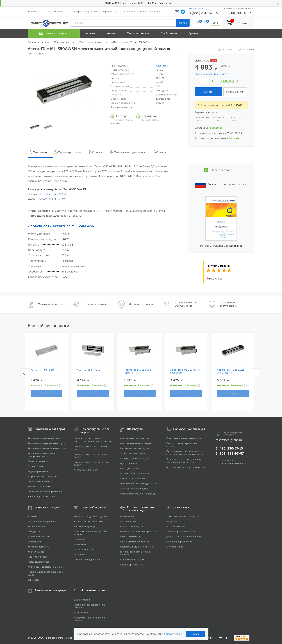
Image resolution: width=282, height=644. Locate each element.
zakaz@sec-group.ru (229, 438)
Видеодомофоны (176, 520)
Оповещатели (128, 520)
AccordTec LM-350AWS (53, 197)
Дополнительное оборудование (46, 490)
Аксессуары (80, 553)
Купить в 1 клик (235, 92)
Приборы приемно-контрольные (138, 530)
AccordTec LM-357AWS (53, 192)
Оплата (131, 11)
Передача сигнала (84, 548)
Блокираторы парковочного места (186, 465)
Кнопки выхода (36, 550)
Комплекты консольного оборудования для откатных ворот (93, 438)
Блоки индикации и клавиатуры (138, 545)
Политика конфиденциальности (234, 460)
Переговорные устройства (181, 530)
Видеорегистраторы (85, 525)
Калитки (32, 514)
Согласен (195, 634)
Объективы (80, 538)
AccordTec (162, 66)
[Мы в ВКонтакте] (221, 636)
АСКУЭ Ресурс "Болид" (133, 558)
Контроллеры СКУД (38, 545)
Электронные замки (39, 535)
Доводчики (34, 530)
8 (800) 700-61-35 (238, 13)
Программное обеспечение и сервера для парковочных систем (185, 451)
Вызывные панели (176, 525)
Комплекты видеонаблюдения (90, 514)
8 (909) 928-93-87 (230, 452)
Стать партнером (74, 11)
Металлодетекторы (38, 560)
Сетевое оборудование (87, 558)
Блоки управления (38, 459)
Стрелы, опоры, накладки (134, 456)
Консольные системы (40, 484)
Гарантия (108, 11)
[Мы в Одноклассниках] (227, 636)
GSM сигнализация (131, 535)
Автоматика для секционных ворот (47, 446)
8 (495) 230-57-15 (203, 13)
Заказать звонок (197, 9)
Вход (214, 23)
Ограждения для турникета (43, 520)
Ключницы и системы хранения (45, 565)
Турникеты (34, 578)
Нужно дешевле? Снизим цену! (212, 74)
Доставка (120, 11)
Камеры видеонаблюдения (89, 520)
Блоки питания (82, 598)
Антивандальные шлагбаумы (136, 441)
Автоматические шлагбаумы (136, 436)
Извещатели (127, 514)
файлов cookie (173, 634)
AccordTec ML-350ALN (44, 368)
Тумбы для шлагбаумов (133, 451)
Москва (32, 11)
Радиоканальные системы (134, 540)
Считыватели (35, 540)
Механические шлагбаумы (135, 446)
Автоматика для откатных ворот (45, 436)
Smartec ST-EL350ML (89, 368)
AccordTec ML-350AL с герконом (137, 369)
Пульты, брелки (36, 464)
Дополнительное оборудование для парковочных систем (184, 459)
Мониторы (80, 543)
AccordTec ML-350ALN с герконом (185, 369)
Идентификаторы (37, 555)
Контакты (142, 11)
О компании (56, 11)
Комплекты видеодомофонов (183, 514)
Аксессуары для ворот (86, 468)
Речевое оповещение (132, 525)
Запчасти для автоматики (42, 495)
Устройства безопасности (42, 474)
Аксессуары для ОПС (132, 563)
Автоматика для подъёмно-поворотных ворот (43, 453)
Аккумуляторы (82, 611)
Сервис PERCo (93, 11)
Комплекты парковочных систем (184, 436)
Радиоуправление (38, 469)
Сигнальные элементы (40, 479)
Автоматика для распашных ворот (46, 441)
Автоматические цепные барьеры (139, 492)
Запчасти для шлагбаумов (134, 487)
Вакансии (155, 11)
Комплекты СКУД (37, 525)
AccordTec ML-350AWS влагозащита (231, 369)
